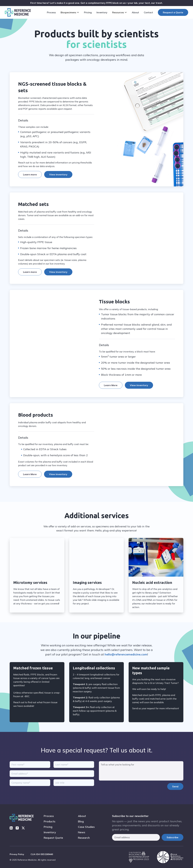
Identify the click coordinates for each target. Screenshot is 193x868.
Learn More (111, 390)
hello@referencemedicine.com (126, 654)
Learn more (30, 174)
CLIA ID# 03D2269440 (42, 854)
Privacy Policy (17, 854)
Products (50, 821)
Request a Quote (173, 12)
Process (49, 816)
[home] (18, 12)
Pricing (48, 827)
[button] (70, 12)
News (82, 832)
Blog (81, 821)
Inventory (50, 832)
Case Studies (86, 827)
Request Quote (53, 838)
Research (84, 838)
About (82, 816)
